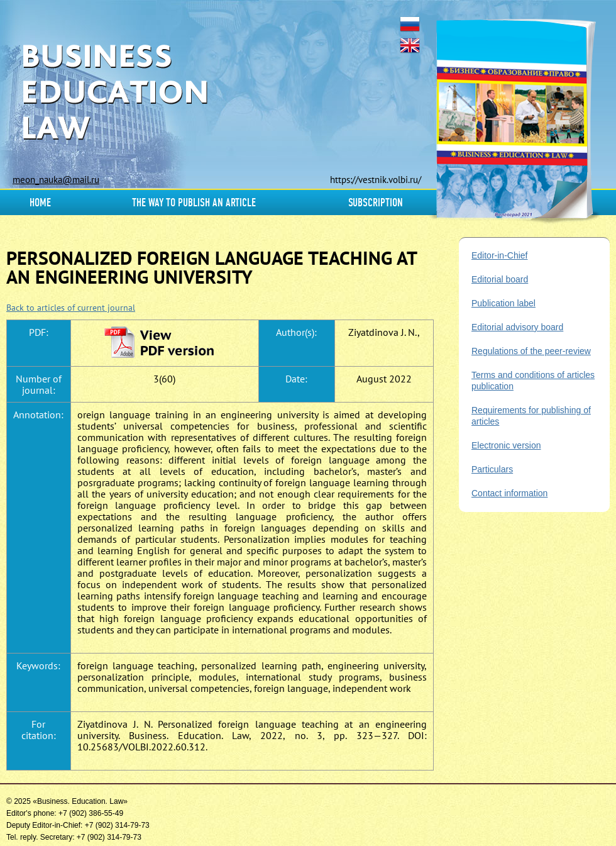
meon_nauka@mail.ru (56, 180)
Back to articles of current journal (71, 308)
